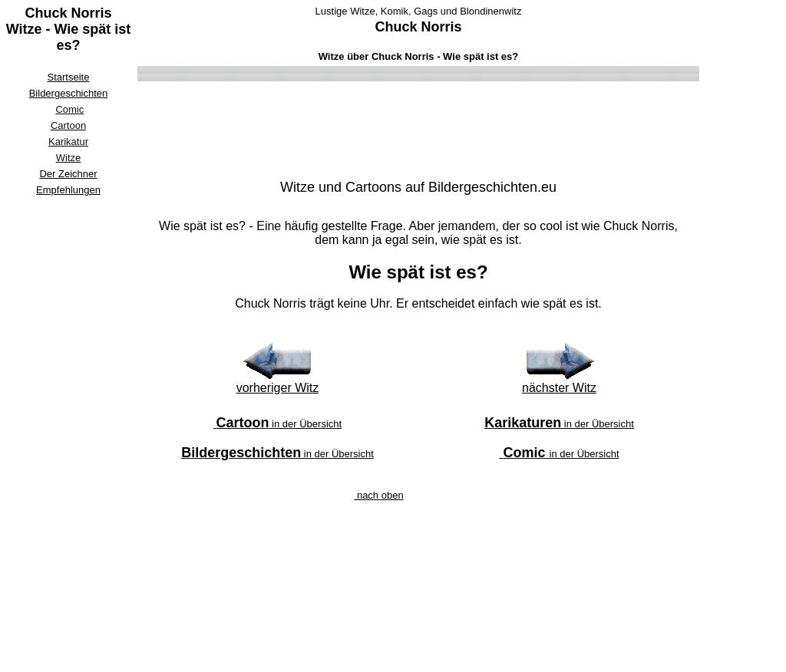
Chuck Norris (418, 27)
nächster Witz (559, 388)
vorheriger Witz (278, 388)
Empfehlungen (68, 190)
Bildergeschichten (69, 93)
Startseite (69, 77)
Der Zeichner (68, 174)
